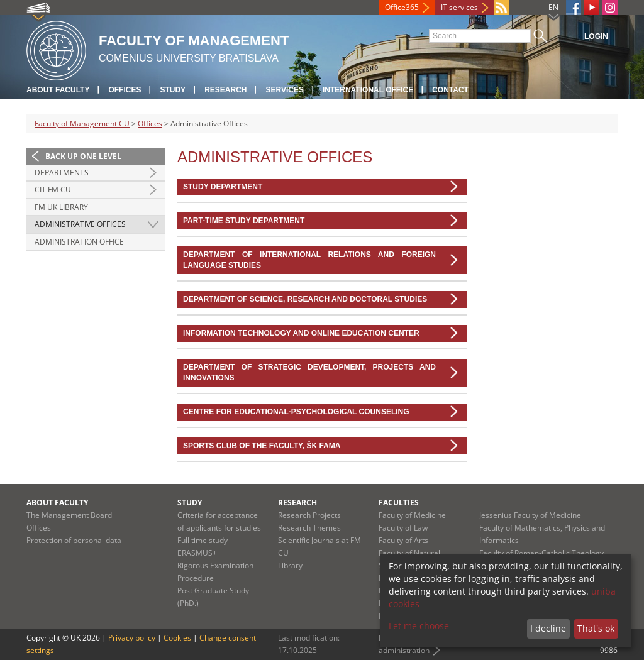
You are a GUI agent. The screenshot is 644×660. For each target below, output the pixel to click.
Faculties (399, 503)
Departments (62, 173)
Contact (450, 90)
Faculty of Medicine (412, 515)
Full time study (203, 540)
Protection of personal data (74, 540)
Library (290, 565)
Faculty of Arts (403, 540)
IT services (459, 7)
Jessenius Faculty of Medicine (530, 515)
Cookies (177, 638)
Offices (125, 90)
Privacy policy (132, 638)
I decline (548, 628)
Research (225, 90)
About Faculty (58, 90)
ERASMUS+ (197, 553)
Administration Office (79, 242)
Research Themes (309, 528)
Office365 (402, 7)
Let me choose (419, 626)
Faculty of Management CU (82, 124)
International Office (368, 90)
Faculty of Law (403, 528)
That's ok (596, 628)
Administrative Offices (80, 224)
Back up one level (83, 156)
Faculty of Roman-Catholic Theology (541, 553)
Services (284, 90)
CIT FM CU (53, 190)
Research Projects (309, 515)
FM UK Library (61, 207)
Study (173, 90)
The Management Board (69, 515)
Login (596, 36)
